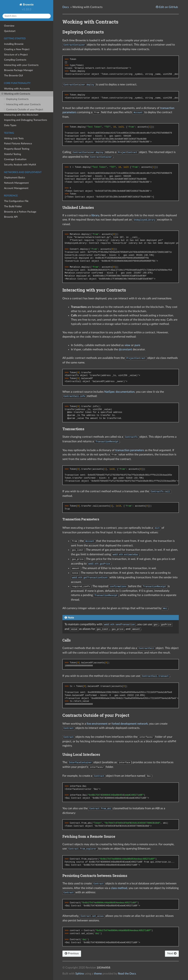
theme (98, 974)
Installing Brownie (14, 44)
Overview (9, 26)
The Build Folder (13, 206)
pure (137, 345)
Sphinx (80, 974)
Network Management (16, 183)
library (95, 215)
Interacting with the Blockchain (21, 115)
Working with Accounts (17, 89)
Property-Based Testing (17, 149)
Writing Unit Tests (14, 138)
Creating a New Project (17, 49)
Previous (72, 953)
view (127, 345)
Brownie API (11, 217)
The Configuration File (16, 201)
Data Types (10, 125)
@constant (125, 349)
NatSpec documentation (119, 392)
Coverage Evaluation (15, 159)
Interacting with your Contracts (21, 65)
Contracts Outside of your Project (23, 110)
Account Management (16, 188)
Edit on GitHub (168, 7)
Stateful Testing (13, 154)
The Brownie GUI (13, 76)
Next (172, 953)
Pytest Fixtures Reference (18, 144)
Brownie (28, 5)
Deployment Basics (15, 178)
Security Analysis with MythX (20, 165)
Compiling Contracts (15, 60)
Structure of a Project (16, 55)
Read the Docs (127, 974)
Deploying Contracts (16, 99)
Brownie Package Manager (19, 70)
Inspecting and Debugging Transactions (26, 120)
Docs (66, 7)
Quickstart (10, 31)
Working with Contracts (16, 94)
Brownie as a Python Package (20, 212)
